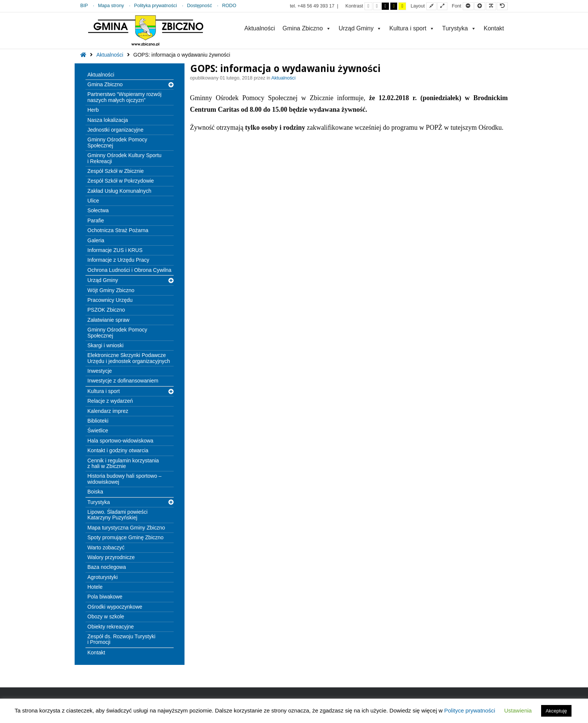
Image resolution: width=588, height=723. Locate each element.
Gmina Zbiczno (307, 28)
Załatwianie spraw (108, 320)
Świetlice (98, 430)
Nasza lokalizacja (108, 120)
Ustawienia (518, 710)
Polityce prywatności (469, 710)
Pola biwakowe (105, 597)
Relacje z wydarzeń (110, 401)
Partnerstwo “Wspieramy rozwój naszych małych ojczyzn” (124, 97)
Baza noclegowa (107, 567)
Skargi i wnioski (105, 345)
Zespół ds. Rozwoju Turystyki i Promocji (121, 639)
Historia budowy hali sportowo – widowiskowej (124, 479)
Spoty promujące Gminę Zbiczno (125, 537)
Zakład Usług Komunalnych (119, 191)
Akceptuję (556, 711)
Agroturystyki (103, 577)
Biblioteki (98, 421)
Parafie (96, 220)
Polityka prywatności (156, 6)
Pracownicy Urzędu (110, 300)
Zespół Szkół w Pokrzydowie (121, 181)
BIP (84, 6)
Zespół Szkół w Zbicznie (115, 171)
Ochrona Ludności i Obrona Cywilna (129, 270)
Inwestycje (100, 371)
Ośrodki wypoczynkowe (115, 607)
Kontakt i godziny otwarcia (118, 450)
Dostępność (200, 6)
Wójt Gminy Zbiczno (111, 290)
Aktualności (259, 28)
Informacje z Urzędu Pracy (118, 260)
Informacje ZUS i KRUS (115, 250)
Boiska (95, 492)
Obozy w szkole (106, 616)
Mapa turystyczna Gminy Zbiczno (126, 528)
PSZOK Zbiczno (106, 310)
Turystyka (459, 28)
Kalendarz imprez (108, 411)
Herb (93, 110)
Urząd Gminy (360, 28)
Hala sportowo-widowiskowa (120, 441)
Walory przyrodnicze (111, 557)
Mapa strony (111, 6)
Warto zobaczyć (106, 547)
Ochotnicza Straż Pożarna (118, 230)
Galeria (96, 240)
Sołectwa (98, 210)
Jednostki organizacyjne (115, 130)
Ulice (93, 201)
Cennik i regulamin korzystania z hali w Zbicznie (123, 463)
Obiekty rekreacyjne (111, 627)
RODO (229, 6)
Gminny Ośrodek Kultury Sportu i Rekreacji (124, 158)
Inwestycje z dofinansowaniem (123, 381)
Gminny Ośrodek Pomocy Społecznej (117, 142)
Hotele (95, 587)
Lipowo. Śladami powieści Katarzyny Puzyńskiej (117, 515)
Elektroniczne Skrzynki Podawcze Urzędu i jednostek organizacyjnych (129, 358)
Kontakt (494, 28)
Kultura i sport (412, 28)
